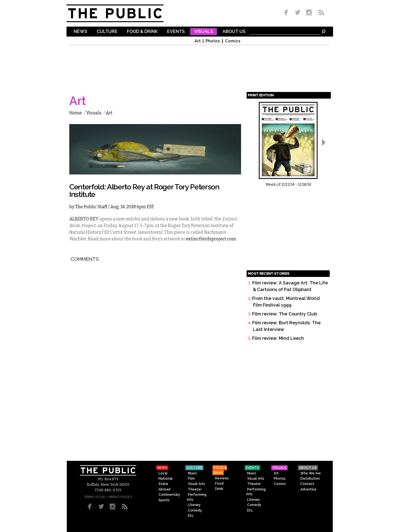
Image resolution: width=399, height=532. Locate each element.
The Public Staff (91, 207)
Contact (307, 484)
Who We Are (311, 473)
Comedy (195, 510)
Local (163, 473)
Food (219, 484)
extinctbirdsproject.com (211, 239)
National (166, 479)
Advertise (308, 489)
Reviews (222, 478)
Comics (233, 41)
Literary (194, 505)
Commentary (169, 495)
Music (192, 473)
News (80, 32)
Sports (164, 500)
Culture (107, 32)
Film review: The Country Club (285, 314)
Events (176, 32)
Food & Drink (142, 32)
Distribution (310, 479)
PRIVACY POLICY (121, 497)
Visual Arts (196, 484)
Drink (219, 489)
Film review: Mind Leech (278, 338)
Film (191, 479)
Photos (213, 41)
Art (198, 41)
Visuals (204, 32)
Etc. (191, 516)
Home (76, 113)
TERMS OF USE (94, 497)
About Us (234, 32)
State (163, 484)
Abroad (164, 489)
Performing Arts (197, 497)
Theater (195, 489)
